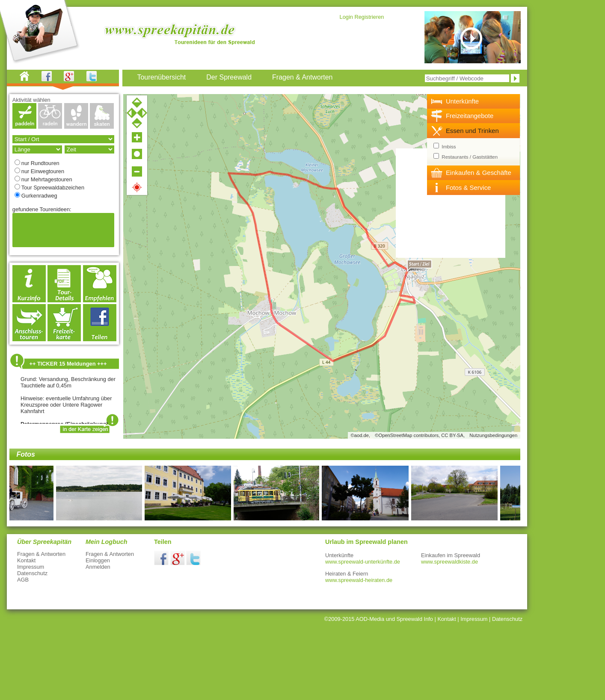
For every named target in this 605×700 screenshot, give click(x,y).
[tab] (474, 101)
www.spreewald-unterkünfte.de (363, 562)
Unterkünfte (462, 101)
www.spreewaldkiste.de (449, 562)
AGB (23, 580)
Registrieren (369, 17)
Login (346, 17)
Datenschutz (32, 573)
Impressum (31, 567)
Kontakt (26, 560)
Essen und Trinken (472, 131)
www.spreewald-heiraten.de (359, 580)
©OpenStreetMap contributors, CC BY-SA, (420, 435)
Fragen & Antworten (41, 554)
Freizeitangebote (470, 116)
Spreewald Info (415, 619)
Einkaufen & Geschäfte (479, 173)
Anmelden (98, 567)
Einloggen (98, 560)
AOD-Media (370, 619)
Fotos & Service (469, 188)
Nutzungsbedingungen (493, 435)
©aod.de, (361, 435)
